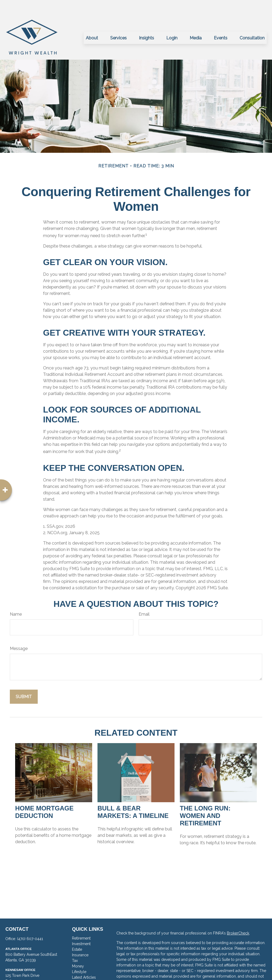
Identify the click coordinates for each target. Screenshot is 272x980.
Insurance (80, 939)
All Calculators (84, 973)
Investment (81, 928)
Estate (77, 933)
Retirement (81, 922)
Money (78, 950)
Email (144, 598)
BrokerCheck (238, 917)
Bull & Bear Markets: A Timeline (133, 796)
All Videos (81, 967)
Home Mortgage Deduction (44, 796)
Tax (75, 945)
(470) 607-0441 (30, 923)
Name (16, 598)
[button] (92, 22)
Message (19, 633)
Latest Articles (84, 961)
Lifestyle (79, 956)
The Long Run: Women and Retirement (205, 800)
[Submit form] (24, 681)
